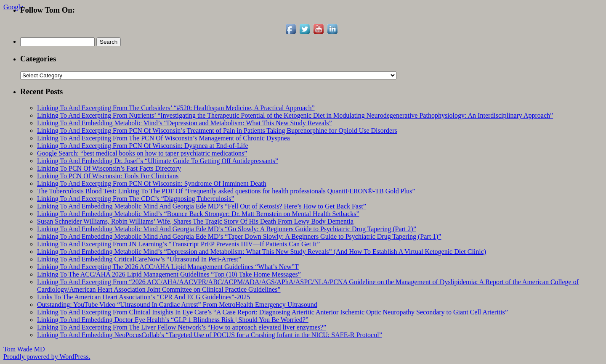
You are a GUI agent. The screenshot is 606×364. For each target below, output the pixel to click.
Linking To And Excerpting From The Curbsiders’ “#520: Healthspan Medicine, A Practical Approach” (176, 108)
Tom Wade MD (24, 349)
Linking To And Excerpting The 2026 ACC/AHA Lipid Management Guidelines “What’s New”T (168, 267)
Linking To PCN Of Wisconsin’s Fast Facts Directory (109, 168)
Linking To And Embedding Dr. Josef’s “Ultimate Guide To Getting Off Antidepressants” (158, 161)
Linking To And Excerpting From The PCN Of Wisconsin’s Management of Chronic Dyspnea (163, 138)
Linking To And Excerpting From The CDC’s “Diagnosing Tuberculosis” (136, 199)
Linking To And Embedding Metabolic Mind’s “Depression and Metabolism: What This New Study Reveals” (185, 123)
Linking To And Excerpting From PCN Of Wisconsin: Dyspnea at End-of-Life (143, 146)
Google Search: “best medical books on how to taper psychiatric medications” (142, 153)
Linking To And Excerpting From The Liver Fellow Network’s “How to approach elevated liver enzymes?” (182, 327)
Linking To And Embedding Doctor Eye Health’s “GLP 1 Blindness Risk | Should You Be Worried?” (173, 320)
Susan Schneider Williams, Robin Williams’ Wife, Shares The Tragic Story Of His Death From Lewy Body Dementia (195, 221)
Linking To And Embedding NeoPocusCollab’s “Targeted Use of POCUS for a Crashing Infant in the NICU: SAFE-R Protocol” (210, 335)
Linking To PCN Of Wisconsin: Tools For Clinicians (108, 176)
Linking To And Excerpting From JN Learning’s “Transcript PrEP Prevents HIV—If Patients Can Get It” (178, 244)
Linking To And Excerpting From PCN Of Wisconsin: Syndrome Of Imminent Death (152, 183)
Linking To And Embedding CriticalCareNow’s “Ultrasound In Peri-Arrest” (139, 259)
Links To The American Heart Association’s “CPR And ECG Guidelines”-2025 (144, 297)
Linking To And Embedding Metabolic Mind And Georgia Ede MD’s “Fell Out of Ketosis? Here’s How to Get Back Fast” (202, 206)
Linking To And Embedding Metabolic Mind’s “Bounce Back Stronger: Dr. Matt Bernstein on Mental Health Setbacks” (198, 214)
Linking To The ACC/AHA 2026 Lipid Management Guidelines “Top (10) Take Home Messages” (169, 274)
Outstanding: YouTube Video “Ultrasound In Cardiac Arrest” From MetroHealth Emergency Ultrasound (177, 305)
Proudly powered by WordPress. (47, 357)
